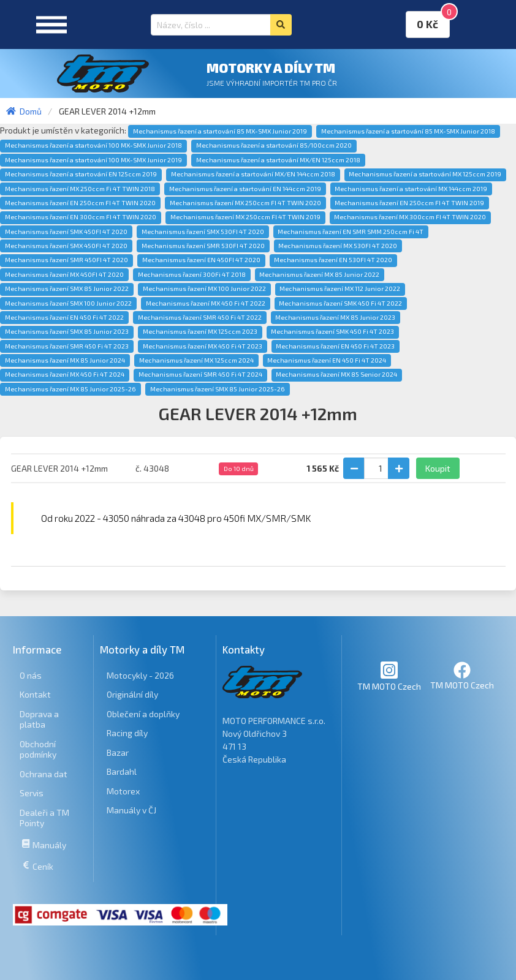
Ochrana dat (44, 774)
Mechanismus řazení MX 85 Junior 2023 (335, 317)
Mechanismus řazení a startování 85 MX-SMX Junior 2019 (220, 131)
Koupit (438, 468)
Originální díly (132, 694)
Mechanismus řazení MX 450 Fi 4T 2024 (65, 374)
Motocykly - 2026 (140, 675)
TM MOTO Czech (389, 676)
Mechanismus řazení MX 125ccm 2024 (196, 360)
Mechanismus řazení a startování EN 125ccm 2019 (81, 174)
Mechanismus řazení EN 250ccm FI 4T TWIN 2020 (80, 203)
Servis (32, 793)
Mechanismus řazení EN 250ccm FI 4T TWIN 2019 (409, 203)
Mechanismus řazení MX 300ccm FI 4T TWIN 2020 (410, 217)
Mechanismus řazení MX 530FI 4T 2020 (338, 246)
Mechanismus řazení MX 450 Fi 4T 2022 (206, 303)
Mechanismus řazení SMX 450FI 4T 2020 (66, 246)
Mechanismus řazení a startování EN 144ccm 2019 (245, 189)
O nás (31, 675)
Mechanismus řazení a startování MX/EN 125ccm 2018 (278, 160)
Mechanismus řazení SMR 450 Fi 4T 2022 (200, 317)
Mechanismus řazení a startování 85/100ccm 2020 (274, 145)
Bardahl (122, 771)
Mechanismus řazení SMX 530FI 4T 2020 (203, 232)
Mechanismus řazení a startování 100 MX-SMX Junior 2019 (93, 160)
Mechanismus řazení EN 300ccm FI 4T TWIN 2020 (81, 217)
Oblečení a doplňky (143, 714)
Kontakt (35, 694)
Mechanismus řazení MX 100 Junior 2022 (204, 288)
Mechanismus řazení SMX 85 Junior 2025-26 (218, 389)
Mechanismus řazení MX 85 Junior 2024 (65, 360)
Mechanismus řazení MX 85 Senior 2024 (336, 374)
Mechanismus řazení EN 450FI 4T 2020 (201, 260)
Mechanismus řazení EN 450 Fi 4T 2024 (327, 360)
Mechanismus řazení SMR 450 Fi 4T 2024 (200, 374)
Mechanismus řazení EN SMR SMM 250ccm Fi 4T (351, 232)
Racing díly (127, 733)
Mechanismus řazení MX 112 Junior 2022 (340, 288)
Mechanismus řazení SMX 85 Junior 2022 (67, 288)
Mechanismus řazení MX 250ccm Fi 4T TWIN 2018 (80, 189)
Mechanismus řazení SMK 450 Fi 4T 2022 (340, 303)
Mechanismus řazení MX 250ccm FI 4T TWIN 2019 (245, 217)
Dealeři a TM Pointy (44, 818)
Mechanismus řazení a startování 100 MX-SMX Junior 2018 (93, 145)
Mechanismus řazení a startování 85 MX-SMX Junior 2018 (408, 131)
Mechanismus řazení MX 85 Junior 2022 (319, 274)
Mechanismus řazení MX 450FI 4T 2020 (64, 274)
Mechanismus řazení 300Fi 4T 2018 (192, 274)
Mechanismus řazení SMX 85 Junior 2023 (67, 331)
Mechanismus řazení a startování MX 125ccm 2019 (425, 174)
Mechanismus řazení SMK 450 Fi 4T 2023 (332, 331)
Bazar (118, 752)
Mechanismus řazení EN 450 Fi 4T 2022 (64, 317)
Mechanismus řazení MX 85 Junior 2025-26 (70, 389)
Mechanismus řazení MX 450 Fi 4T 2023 (203, 346)
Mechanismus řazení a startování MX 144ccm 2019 (411, 189)
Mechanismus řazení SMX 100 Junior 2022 (68, 303)
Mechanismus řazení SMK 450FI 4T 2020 (66, 232)
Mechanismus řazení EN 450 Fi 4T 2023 (335, 346)
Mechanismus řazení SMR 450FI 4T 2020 (66, 260)
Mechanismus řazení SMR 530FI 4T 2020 (203, 246)
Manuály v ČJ (131, 810)
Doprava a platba (39, 719)
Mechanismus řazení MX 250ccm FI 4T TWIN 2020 (245, 203)
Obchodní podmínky (38, 749)
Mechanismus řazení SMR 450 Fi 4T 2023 (67, 346)
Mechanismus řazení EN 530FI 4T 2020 (333, 260)
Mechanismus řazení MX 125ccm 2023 (200, 331)
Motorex (123, 791)
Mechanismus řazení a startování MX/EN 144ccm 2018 (253, 174)
